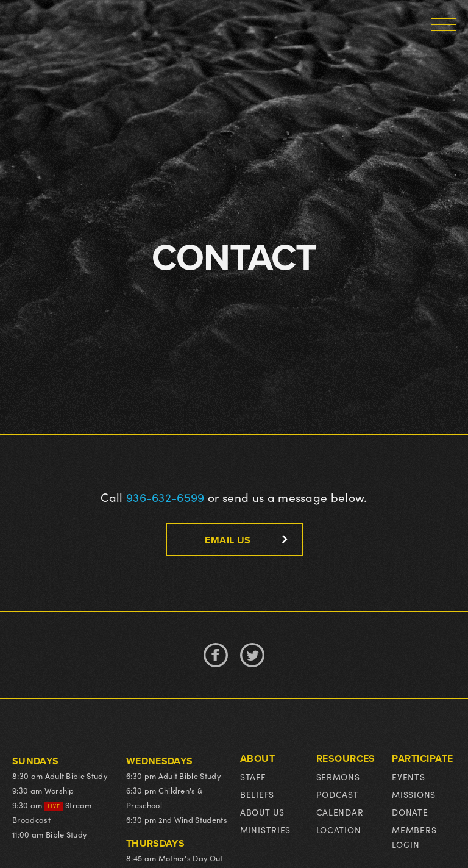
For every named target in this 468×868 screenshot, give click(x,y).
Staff (253, 777)
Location (339, 830)
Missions (414, 794)
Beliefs (257, 794)
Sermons (338, 777)
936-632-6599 (165, 497)
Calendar (340, 812)
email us (228, 540)
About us (262, 812)
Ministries (265, 830)
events (408, 777)
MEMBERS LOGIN (414, 837)
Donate (410, 812)
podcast (338, 794)
